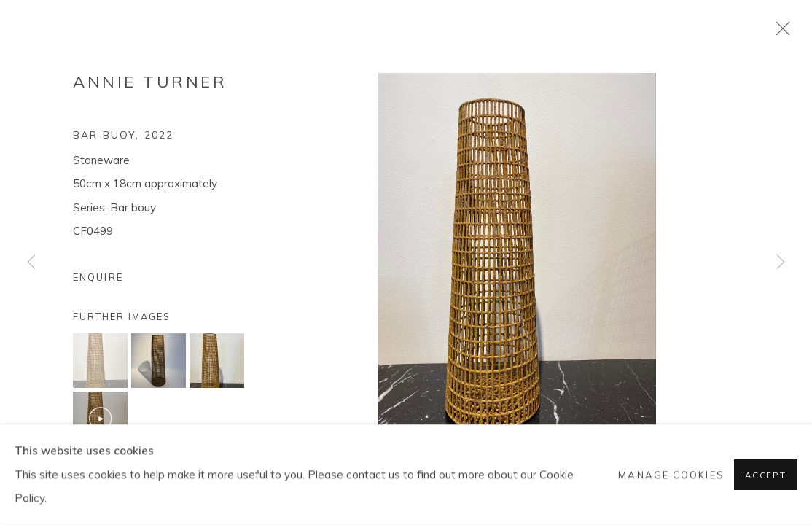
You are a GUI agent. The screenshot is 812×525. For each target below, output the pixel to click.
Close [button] (779, 33)
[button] (100, 361)
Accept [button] (766, 475)
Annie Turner (150, 82)
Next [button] (781, 262)
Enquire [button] (98, 277)
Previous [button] (31, 262)
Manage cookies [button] (671, 475)
